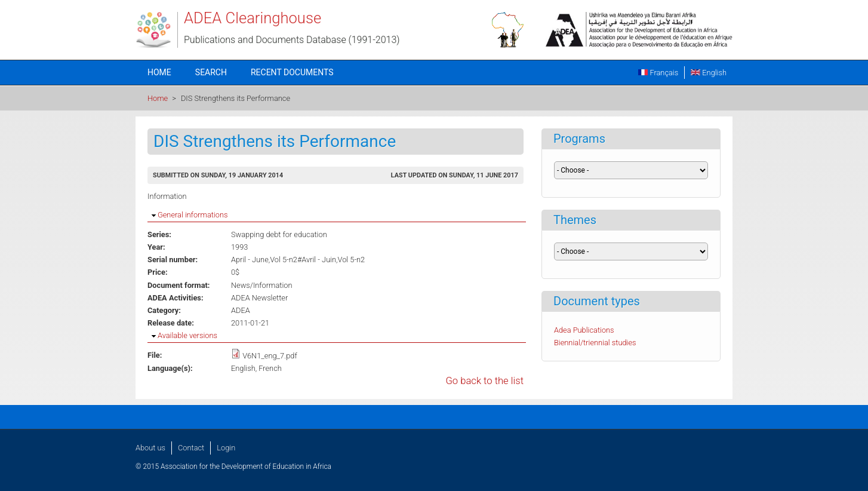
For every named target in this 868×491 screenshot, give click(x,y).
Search (211, 72)
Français (658, 73)
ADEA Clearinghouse (253, 18)
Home (159, 72)
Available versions (187, 335)
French (270, 368)
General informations (193, 215)
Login (226, 448)
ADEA (241, 310)
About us (150, 448)
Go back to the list (484, 381)
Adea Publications (584, 330)
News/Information (261, 285)
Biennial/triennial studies (595, 343)
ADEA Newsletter (259, 298)
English (709, 73)
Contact (191, 448)
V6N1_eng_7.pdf (270, 356)
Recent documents (292, 72)
